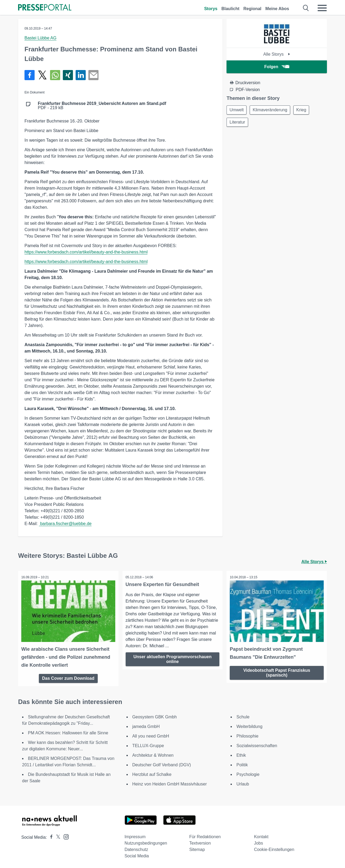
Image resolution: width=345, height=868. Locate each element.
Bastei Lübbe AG (40, 38)
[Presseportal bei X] (57, 836)
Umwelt (237, 110)
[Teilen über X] (42, 75)
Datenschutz (136, 849)
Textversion (200, 842)
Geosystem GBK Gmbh (155, 716)
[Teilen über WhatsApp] (55, 75)
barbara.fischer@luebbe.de (65, 524)
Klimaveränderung (272, 110)
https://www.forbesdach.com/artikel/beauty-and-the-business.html (86, 252)
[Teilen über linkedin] (81, 75)
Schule (243, 716)
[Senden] (93, 75)
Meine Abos (277, 9)
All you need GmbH (151, 735)
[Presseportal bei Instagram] (65, 836)
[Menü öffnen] (322, 8)
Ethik (241, 754)
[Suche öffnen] (306, 8)
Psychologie (248, 774)
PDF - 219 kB (102, 106)
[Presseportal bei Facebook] (50, 836)
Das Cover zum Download (68, 677)
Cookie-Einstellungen (274, 849)
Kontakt (261, 836)
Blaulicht (231, 9)
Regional (252, 9)
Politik (242, 764)
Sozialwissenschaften (257, 745)
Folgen (277, 67)
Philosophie (247, 735)
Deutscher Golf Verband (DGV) (162, 764)
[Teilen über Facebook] (30, 75)
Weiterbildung (249, 726)
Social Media (137, 855)
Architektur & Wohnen (153, 754)
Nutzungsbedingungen (146, 842)
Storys (211, 9)
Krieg (304, 110)
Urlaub (243, 783)
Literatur (238, 123)
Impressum (135, 836)
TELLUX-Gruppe (148, 745)
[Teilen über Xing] (68, 75)
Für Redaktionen (205, 836)
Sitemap (197, 849)
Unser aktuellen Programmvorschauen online (172, 659)
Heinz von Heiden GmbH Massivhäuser (170, 783)
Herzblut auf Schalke (152, 774)
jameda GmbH (146, 726)
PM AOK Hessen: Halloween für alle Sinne (68, 732)
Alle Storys (277, 54)
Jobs (258, 842)
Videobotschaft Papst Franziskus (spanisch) (277, 672)
